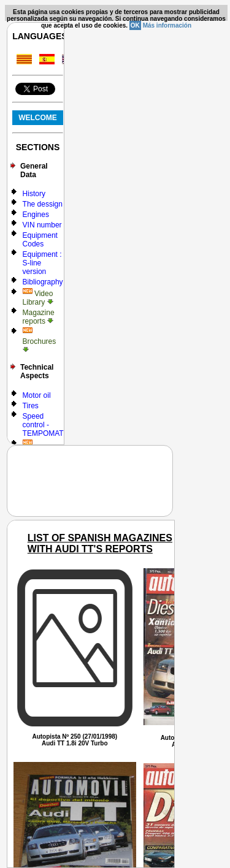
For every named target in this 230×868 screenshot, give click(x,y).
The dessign (43, 204)
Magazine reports (39, 317)
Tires (31, 406)
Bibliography (43, 282)
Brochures (40, 341)
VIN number (42, 225)
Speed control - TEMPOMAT (43, 425)
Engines (36, 215)
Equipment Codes (40, 240)
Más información (167, 25)
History (34, 194)
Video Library (38, 298)
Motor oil (37, 395)
